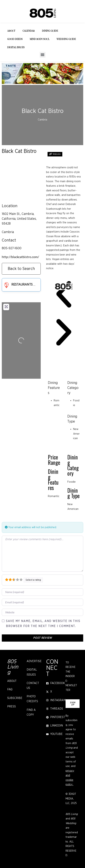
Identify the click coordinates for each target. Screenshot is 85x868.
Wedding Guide (66, 39)
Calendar (29, 31)
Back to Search (21, 269)
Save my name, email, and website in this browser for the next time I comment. (43, 624)
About (11, 31)
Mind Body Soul (40, 39)
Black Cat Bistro (19, 151)
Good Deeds (15, 39)
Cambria (8, 232)
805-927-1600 (12, 248)
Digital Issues (16, 48)
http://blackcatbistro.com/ (20, 257)
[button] (43, 55)
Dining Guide (50, 31)
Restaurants (18, 285)
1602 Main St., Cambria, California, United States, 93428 (19, 219)
